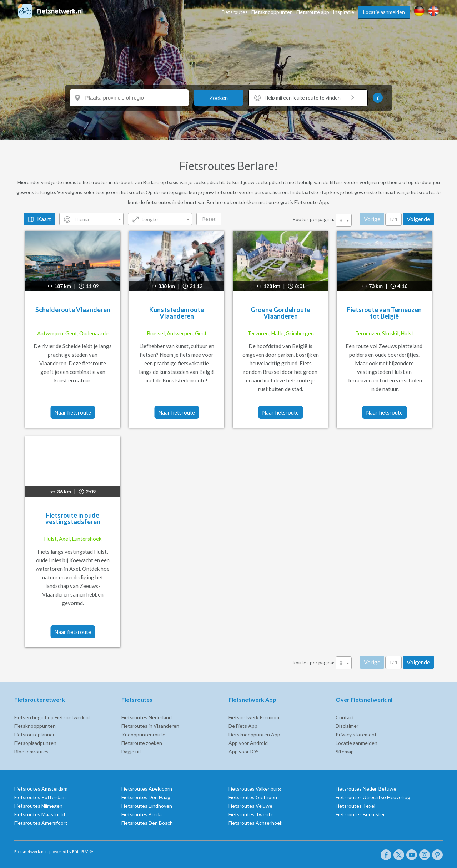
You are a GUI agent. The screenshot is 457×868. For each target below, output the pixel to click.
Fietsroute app (313, 12)
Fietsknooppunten (272, 12)
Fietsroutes (235, 12)
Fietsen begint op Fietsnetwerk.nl (52, 717)
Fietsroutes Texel (355, 806)
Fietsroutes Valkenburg (255, 789)
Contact (345, 717)
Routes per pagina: (323, 219)
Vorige (372, 219)
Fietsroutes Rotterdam (40, 797)
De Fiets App (243, 726)
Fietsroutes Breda (142, 814)
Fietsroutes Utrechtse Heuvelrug (373, 797)
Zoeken (219, 98)
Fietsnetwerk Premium (254, 717)
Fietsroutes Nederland (147, 717)
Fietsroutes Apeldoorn (147, 789)
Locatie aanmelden (384, 12)
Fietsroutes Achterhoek (255, 823)
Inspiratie (343, 12)
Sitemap (345, 752)
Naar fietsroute (73, 412)
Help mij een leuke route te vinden (309, 98)
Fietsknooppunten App (254, 734)
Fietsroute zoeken (142, 743)
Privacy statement (356, 734)
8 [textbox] (341, 220)
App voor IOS (244, 752)
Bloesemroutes (31, 752)
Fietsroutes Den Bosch (147, 823)
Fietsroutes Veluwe (250, 806)
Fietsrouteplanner (34, 734)
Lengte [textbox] (150, 219)
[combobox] (91, 219)
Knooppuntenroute (143, 734)
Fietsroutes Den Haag (146, 797)
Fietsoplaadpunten (35, 743)
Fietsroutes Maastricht (40, 814)
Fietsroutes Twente (251, 814)
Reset (209, 219)
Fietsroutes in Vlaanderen (150, 726)
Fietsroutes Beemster (360, 814)
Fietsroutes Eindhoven (147, 806)
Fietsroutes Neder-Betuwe (366, 789)
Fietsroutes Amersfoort (41, 823)
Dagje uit (131, 752)
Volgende (418, 219)
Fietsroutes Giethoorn (254, 797)
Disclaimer (347, 726)
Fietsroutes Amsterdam (41, 789)
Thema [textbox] (81, 219)
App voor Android (248, 743)
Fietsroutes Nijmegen (38, 806)
